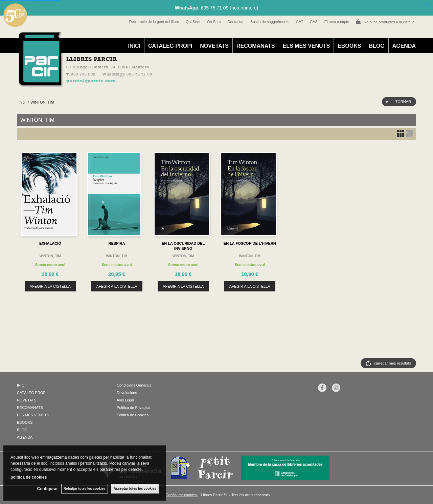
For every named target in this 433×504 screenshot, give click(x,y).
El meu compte (337, 22)
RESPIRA (117, 243)
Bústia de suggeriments (270, 22)
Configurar (48, 489)
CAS (314, 22)
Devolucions (127, 393)
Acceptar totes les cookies (135, 489)
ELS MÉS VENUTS (306, 46)
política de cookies (29, 477)
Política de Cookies (133, 415)
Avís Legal (125, 400)
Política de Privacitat (134, 408)
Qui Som (193, 22)
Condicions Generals (134, 385)
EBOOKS (349, 46)
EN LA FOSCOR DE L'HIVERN (250, 243)
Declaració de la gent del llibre (154, 22)
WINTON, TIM (50, 256)
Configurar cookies (182, 495)
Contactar (235, 22)
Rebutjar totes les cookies (85, 489)
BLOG (377, 46)
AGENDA (404, 46)
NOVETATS (214, 46)
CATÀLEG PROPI (170, 46)
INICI (134, 46)
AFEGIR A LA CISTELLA (50, 286)
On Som (214, 22)
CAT (300, 22)
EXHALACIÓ (50, 243)
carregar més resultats (393, 363)
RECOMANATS (256, 46)
